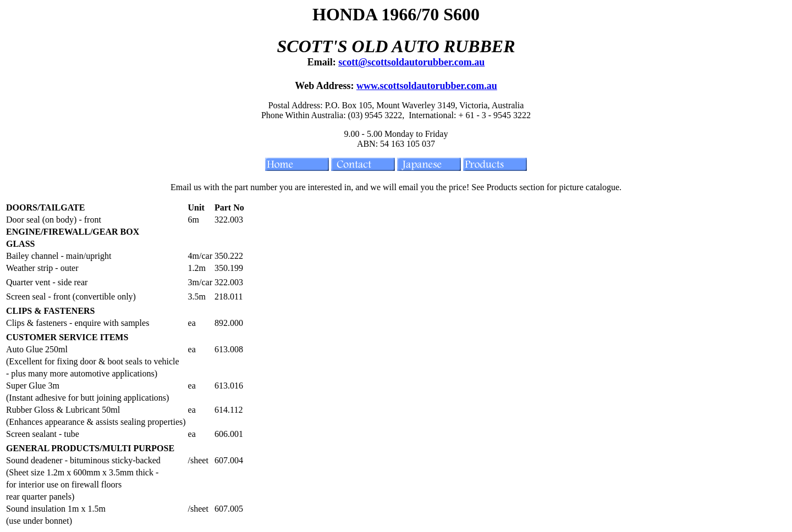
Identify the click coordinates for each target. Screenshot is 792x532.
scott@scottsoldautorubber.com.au (411, 62)
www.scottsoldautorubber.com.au (427, 86)
